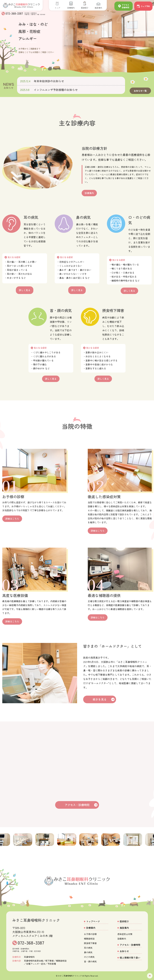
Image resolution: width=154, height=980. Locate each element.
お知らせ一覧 (140, 91)
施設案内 (124, 928)
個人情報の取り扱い (130, 958)
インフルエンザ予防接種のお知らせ (56, 90)
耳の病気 (88, 948)
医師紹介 (124, 921)
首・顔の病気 (90, 961)
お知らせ (124, 951)
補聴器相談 (89, 939)
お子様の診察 (90, 934)
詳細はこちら (12, 519)
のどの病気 (89, 957)
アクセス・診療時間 (77, 805)
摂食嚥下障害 (90, 943)
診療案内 (90, 193)
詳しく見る (25, 291)
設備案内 (122, 939)
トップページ (93, 921)
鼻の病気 (88, 952)
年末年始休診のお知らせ (49, 81)
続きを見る (100, 699)
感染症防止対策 (125, 934)
